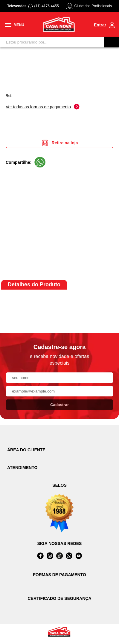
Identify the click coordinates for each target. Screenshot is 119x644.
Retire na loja (60, 143)
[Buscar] (112, 42)
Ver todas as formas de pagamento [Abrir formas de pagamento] (43, 107)
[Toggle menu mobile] (15, 25)
